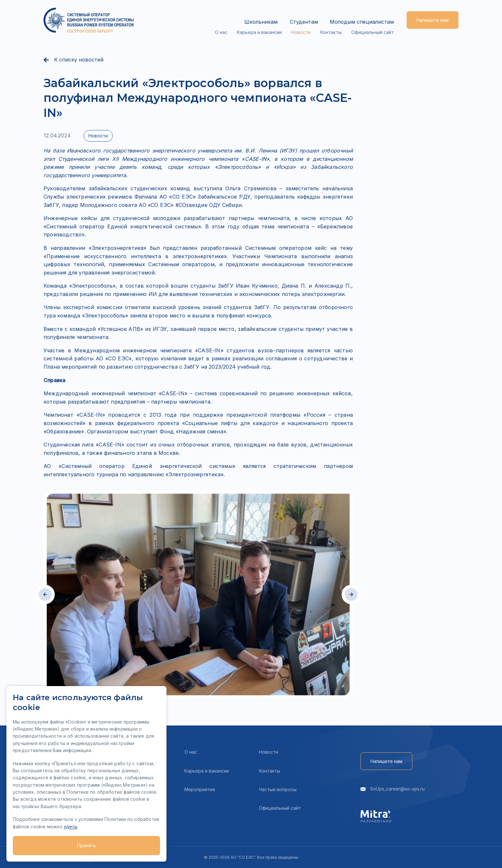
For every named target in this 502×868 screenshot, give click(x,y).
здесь (71, 827)
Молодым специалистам (362, 16)
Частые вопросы (278, 789)
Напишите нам (433, 20)
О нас (222, 25)
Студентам (300, 16)
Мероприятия (200, 789)
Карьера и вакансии (260, 25)
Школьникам (254, 16)
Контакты (332, 25)
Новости (302, 25)
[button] (45, 594)
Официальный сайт (373, 25)
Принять (87, 845)
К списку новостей (73, 60)
